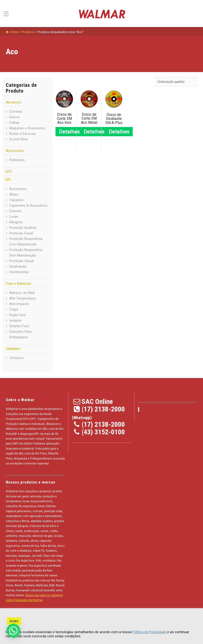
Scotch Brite (19, 139)
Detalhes (69, 132)
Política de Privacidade (149, 632)
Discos (14, 117)
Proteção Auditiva (23, 228)
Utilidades (13, 349)
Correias (16, 112)
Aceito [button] (14, 621)
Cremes (15, 211)
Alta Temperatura (22, 298)
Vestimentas (19, 272)
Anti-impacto (19, 304)
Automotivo (15, 151)
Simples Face (19, 326)
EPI (8, 180)
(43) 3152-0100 (103, 432)
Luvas (14, 217)
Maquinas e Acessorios (27, 128)
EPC (9, 172)
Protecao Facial (21, 233)
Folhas (14, 123)
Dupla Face (18, 315)
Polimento (17, 160)
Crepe (14, 309)
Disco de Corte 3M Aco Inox (64, 118)
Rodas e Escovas (22, 134)
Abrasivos (13, 102)
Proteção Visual (21, 261)
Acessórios (18, 189)
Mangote (16, 222)
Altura (14, 194)
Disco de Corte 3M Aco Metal (89, 118)
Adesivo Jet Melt (22, 293)
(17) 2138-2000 (103, 409)
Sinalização (18, 266)
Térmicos (16, 358)
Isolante (15, 320)
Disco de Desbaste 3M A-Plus (114, 119)
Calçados (16, 200)
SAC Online (97, 401)
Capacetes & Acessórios (28, 206)
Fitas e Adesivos (18, 284)
